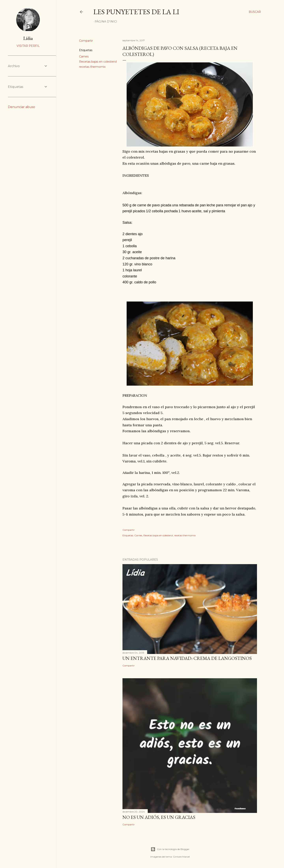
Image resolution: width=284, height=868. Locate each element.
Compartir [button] (86, 41)
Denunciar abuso (21, 107)
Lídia (28, 38)
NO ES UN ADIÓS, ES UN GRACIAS (159, 817)
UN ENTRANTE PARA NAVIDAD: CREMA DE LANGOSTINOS (187, 658)
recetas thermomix (92, 67)
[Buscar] (255, 12)
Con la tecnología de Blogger (170, 849)
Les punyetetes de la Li (136, 12)
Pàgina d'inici (106, 22)
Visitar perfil (28, 46)
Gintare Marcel (181, 857)
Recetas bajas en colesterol (98, 62)
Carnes (84, 56)
